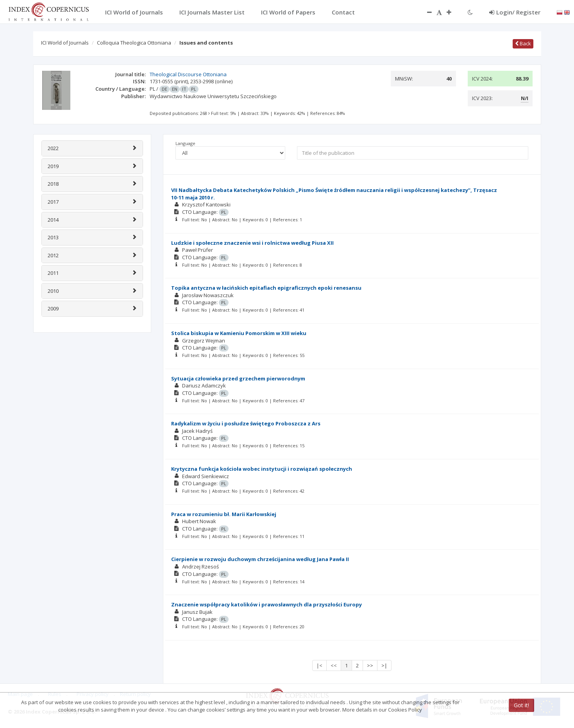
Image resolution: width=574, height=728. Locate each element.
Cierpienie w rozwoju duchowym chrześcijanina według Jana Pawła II (260, 559)
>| (384, 665)
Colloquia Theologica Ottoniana (134, 43)
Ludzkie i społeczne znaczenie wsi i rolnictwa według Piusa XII (252, 243)
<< (334, 665)
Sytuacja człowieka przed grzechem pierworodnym (238, 378)
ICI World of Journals (65, 43)
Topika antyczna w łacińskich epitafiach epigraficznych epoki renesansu (266, 288)
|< (319, 665)
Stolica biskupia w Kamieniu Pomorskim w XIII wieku (239, 333)
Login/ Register (515, 12)
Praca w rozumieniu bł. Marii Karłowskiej (224, 514)
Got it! (521, 705)
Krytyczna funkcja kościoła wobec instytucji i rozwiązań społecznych (262, 469)
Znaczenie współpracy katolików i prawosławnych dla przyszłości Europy (266, 604)
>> (370, 665)
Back (523, 43)
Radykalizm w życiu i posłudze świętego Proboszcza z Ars (246, 423)
